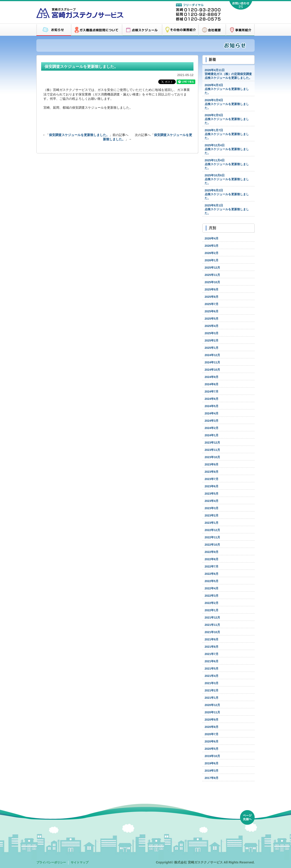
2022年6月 (212, 574)
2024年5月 (212, 406)
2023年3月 (212, 508)
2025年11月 (212, 275)
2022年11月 (212, 537)
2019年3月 (212, 771)
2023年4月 (212, 501)
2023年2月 (212, 516)
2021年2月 (212, 691)
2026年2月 (212, 253)
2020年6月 (212, 742)
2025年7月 (212, 304)
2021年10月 (212, 632)
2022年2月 (212, 603)
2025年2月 (212, 341)
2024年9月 (212, 377)
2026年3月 (212, 246)
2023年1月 (212, 523)
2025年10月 (212, 282)
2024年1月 (212, 435)
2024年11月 (212, 362)
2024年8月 (212, 384)
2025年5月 (212, 319)
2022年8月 (212, 559)
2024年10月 (212, 370)
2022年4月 (212, 588)
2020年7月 (212, 734)
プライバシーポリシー (51, 863)
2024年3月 (212, 421)
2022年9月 (212, 552)
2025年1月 (212, 348)
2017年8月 (212, 778)
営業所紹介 (240, 30)
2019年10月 (212, 756)
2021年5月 (212, 669)
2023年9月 (212, 465)
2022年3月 (212, 596)
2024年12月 (212, 355)
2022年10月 (212, 545)
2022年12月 (212, 530)
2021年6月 (212, 661)
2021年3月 (212, 683)
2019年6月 (212, 763)
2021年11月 (212, 625)
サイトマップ (80, 863)
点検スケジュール (142, 30)
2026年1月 (212, 260)
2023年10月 (212, 457)
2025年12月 (212, 268)
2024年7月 (212, 392)
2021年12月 (212, 618)
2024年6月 (212, 399)
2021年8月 (212, 647)
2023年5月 (212, 494)
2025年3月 (212, 333)
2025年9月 (212, 290)
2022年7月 (212, 567)
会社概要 (212, 30)
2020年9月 (212, 720)
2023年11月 (212, 450)
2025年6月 (212, 311)
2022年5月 (212, 581)
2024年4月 (212, 413)
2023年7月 (212, 479)
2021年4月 (212, 676)
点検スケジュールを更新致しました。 (227, 89)
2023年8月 (212, 472)
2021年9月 (212, 639)
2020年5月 (212, 749)
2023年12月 (212, 443)
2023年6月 (212, 486)
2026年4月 (212, 239)
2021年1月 (212, 698)
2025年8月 (212, 297)
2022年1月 (212, 610)
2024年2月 (212, 428)
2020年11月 (212, 712)
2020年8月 (212, 727)
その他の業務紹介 (180, 30)
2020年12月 (212, 705)
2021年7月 (212, 654)
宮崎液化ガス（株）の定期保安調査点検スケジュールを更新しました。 (228, 74)
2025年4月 (212, 326)
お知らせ (54, 30)
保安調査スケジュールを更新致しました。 (79, 135)
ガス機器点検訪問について (97, 30)
